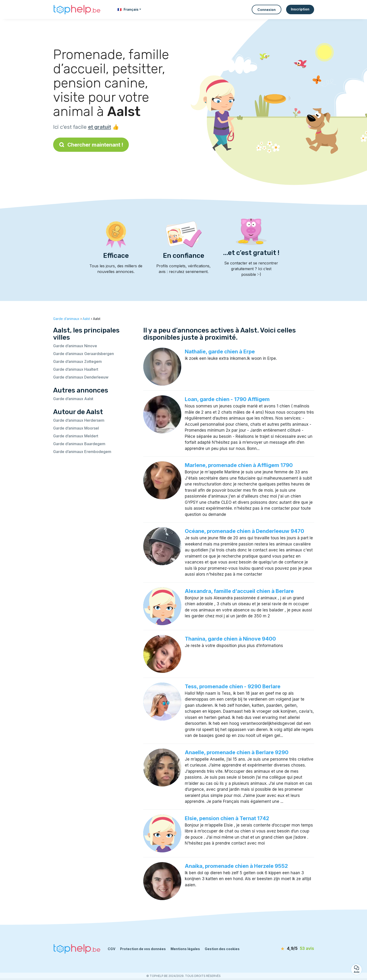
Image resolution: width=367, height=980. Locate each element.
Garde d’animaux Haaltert (76, 369)
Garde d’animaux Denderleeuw (81, 377)
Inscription (300, 9)
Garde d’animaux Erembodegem (82, 452)
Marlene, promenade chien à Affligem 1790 (239, 465)
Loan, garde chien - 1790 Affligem (227, 399)
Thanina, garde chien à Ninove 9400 (230, 639)
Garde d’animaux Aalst (73, 399)
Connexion (267, 10)
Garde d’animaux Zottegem (77, 361)
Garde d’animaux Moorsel (76, 428)
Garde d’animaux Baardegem (79, 444)
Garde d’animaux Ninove (75, 346)
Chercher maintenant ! (91, 145)
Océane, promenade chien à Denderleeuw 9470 (244, 531)
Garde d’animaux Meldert (76, 436)
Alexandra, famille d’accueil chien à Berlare (239, 591)
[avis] (287, 949)
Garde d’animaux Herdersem (79, 420)
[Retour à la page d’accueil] (77, 10)
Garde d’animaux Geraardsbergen (84, 354)
